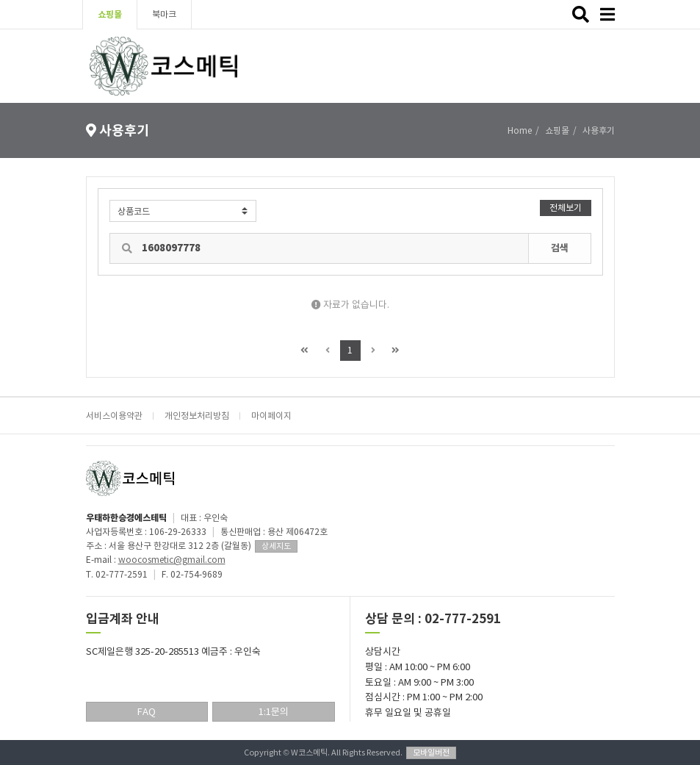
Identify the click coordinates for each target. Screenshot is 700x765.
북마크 (164, 14)
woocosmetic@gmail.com (172, 560)
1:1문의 (274, 712)
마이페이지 (271, 416)
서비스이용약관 (114, 416)
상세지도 (276, 546)
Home (520, 130)
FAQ (147, 712)
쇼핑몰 (110, 14)
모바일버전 (431, 753)
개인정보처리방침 (197, 416)
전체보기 (566, 208)
